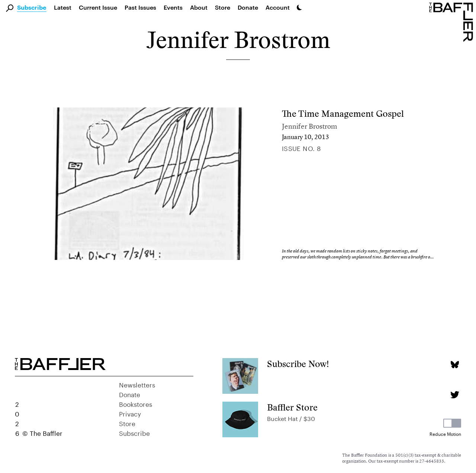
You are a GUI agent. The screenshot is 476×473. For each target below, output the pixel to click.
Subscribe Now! (298, 364)
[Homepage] (453, 22)
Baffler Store (292, 407)
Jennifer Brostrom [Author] (310, 126)
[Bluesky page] (455, 365)
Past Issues (140, 7)
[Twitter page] (455, 395)
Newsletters (137, 384)
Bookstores (136, 403)
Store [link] (223, 7)
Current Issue (98, 7)
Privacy (130, 413)
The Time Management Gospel (343, 114)
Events (173, 7)
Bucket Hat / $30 (291, 418)
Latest (63, 7)
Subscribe (32, 8)
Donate (248, 7)
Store (127, 423)
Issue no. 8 (302, 148)
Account (278, 7)
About (199, 7)
